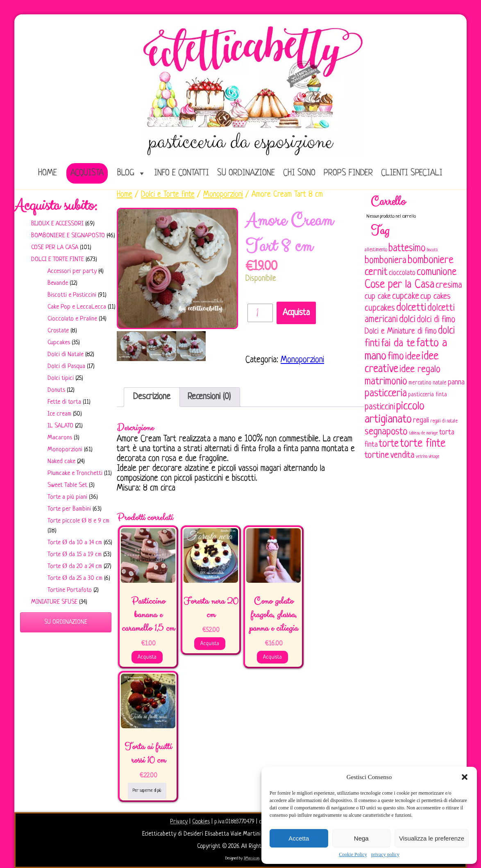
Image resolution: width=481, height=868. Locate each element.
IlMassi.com (252, 858)
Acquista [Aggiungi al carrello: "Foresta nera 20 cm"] (210, 644)
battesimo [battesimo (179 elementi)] (407, 249)
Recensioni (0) (209, 397)
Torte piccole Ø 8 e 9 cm (78, 521)
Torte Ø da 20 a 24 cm (75, 567)
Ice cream (59, 414)
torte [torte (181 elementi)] (389, 444)
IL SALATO (60, 426)
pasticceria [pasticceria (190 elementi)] (386, 394)
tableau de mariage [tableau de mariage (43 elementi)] (423, 433)
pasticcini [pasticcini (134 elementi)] (380, 407)
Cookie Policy (353, 854)
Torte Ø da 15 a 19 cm (75, 555)
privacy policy (385, 854)
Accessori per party (72, 272)
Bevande (58, 283)
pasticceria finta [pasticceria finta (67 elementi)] (428, 395)
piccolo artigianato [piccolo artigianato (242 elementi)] (395, 413)
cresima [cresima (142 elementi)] (449, 285)
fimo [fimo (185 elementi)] (396, 357)
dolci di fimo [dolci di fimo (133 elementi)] (436, 320)
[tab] (152, 397)
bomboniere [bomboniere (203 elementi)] (431, 260)
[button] (465, 777)
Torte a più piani (67, 497)
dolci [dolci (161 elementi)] (407, 320)
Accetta (299, 838)
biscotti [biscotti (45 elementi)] (432, 250)
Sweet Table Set (67, 485)
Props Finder (348, 173)
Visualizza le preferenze (432, 838)
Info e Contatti (182, 173)
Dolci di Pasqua (66, 367)
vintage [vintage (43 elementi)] (434, 457)
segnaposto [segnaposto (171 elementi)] (386, 432)
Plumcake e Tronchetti (75, 474)
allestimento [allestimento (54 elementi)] (376, 250)
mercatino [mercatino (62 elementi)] (420, 383)
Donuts (56, 390)
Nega (361, 838)
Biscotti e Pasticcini (72, 295)
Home (125, 195)
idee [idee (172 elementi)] (413, 357)
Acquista (87, 173)
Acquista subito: (56, 206)
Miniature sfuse (54, 602)
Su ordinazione (246, 173)
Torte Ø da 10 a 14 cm (75, 543)
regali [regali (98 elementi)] (421, 421)
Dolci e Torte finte (58, 260)
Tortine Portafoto (70, 590)
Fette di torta (64, 402)
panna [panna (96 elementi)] (456, 383)
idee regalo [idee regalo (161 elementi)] (420, 370)
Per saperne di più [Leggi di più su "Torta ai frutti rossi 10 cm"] (147, 791)
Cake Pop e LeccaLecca (77, 307)
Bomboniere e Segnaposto (68, 236)
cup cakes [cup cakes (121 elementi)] (436, 297)
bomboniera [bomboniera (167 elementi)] (386, 261)
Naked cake (61, 462)
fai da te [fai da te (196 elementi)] (398, 344)
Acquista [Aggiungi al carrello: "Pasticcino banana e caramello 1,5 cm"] (147, 657)
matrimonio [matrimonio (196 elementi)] (386, 382)
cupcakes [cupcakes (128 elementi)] (380, 308)
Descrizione (152, 397)
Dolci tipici (61, 378)
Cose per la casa (55, 248)
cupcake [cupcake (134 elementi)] (406, 297)
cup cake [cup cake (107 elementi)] (378, 297)
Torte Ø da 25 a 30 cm (75, 578)
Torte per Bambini (69, 509)
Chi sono (299, 173)
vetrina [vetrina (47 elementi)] (422, 457)
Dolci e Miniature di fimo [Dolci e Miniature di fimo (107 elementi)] (401, 332)
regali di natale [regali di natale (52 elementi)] (444, 421)
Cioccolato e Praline (72, 319)
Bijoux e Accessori (57, 224)
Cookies (201, 822)
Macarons (60, 438)
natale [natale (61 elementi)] (440, 383)
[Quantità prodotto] (260, 313)
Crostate (58, 331)
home (48, 173)
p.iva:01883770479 (235, 822)
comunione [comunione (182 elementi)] (437, 272)
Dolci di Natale (66, 355)
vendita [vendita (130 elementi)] (403, 456)
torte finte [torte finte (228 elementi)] (423, 444)
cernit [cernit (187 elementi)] (376, 273)
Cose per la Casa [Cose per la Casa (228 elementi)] (399, 285)
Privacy (179, 822)
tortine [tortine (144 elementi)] (377, 456)
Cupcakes (59, 343)
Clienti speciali (412, 173)
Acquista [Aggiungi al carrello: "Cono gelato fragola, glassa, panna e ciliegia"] (272, 657)
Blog (126, 173)
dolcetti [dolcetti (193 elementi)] (411, 308)
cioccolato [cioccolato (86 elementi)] (402, 273)
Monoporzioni (65, 450)
